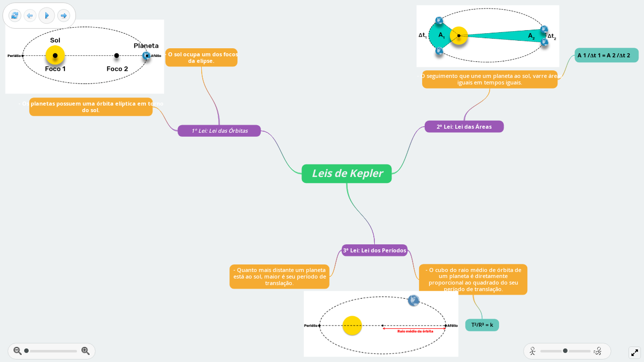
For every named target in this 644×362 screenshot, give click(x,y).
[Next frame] (64, 16)
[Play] (47, 16)
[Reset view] (15, 16)
